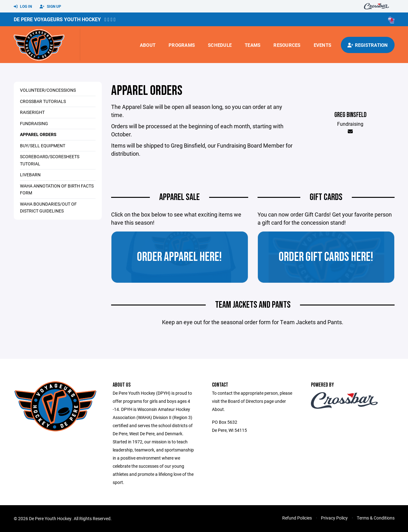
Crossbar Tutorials (43, 101)
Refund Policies (297, 518)
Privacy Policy (334, 518)
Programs (182, 45)
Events (323, 45)
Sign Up (50, 7)
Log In (23, 7)
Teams (253, 45)
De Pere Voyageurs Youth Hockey (57, 19)
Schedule (220, 45)
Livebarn (30, 175)
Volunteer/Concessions (48, 90)
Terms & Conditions (376, 518)
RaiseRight (32, 112)
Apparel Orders (38, 134)
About (148, 45)
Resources (287, 45)
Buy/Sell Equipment (43, 146)
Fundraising (34, 123)
